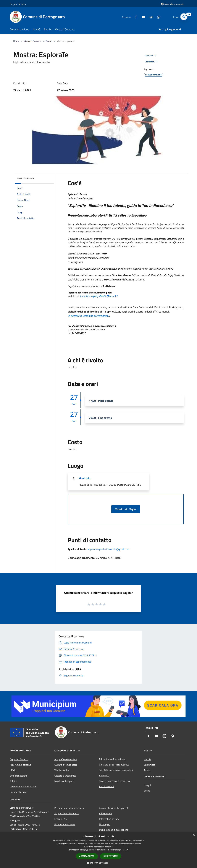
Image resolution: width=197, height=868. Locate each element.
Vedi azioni (152, 62)
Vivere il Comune (33, 41)
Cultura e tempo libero (66, 765)
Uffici (12, 770)
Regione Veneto (18, 4)
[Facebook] (134, 17)
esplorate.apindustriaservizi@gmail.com (109, 549)
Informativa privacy (109, 819)
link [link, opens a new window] (128, 850)
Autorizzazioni (106, 786)
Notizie (147, 759)
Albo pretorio (106, 813)
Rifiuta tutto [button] (111, 856)
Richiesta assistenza (65, 824)
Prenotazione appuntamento (69, 808)
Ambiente (104, 775)
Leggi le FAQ (61, 819)
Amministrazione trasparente (114, 808)
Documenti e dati (18, 792)
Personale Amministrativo (23, 787)
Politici (13, 781)
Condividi (151, 55)
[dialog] (98, 850)
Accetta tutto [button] (87, 856)
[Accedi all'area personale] (172, 4)
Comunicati (150, 765)
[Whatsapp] (157, 17)
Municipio (84, 478)
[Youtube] (142, 17)
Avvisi (147, 770)
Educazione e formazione (112, 759)
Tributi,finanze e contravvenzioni (116, 770)
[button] (98, 863)
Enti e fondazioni (18, 776)
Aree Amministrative (20, 765)
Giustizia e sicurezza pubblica (114, 765)
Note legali (105, 824)
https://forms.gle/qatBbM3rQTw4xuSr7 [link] (99, 296)
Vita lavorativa (62, 770)
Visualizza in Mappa (126, 509)
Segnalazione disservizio (67, 813)
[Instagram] (149, 17)
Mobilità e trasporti (64, 781)
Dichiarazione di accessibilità (114, 830)
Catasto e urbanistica (65, 776)
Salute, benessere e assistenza (115, 781)
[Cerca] (184, 17)
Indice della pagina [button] (26, 178)
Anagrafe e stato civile (66, 759)
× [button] (194, 835)
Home (16, 41)
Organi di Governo (19, 759)
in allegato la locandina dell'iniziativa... (89, 316)
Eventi (49, 41)
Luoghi (147, 785)
